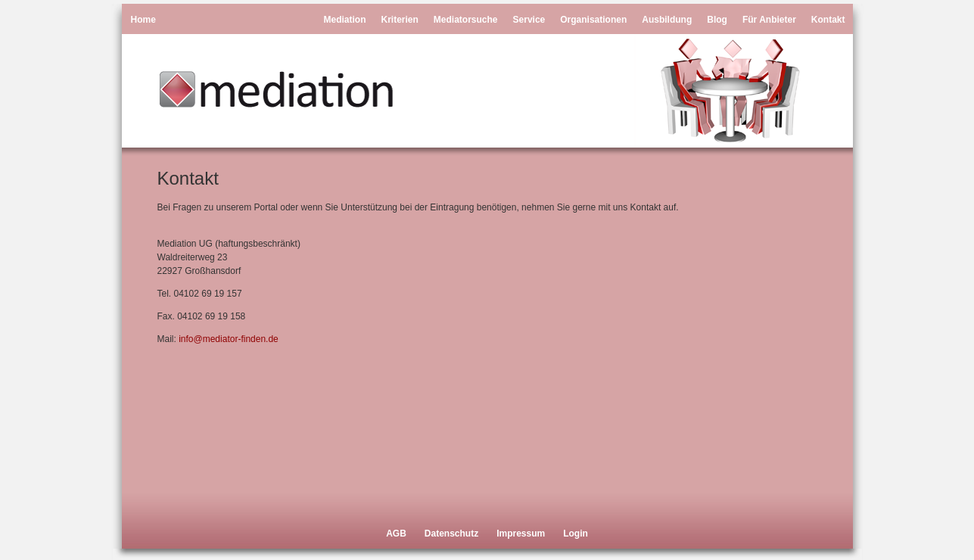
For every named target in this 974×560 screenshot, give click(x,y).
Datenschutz (451, 534)
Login (576, 534)
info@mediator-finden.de (229, 339)
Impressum (521, 534)
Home (143, 20)
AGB (396, 534)
